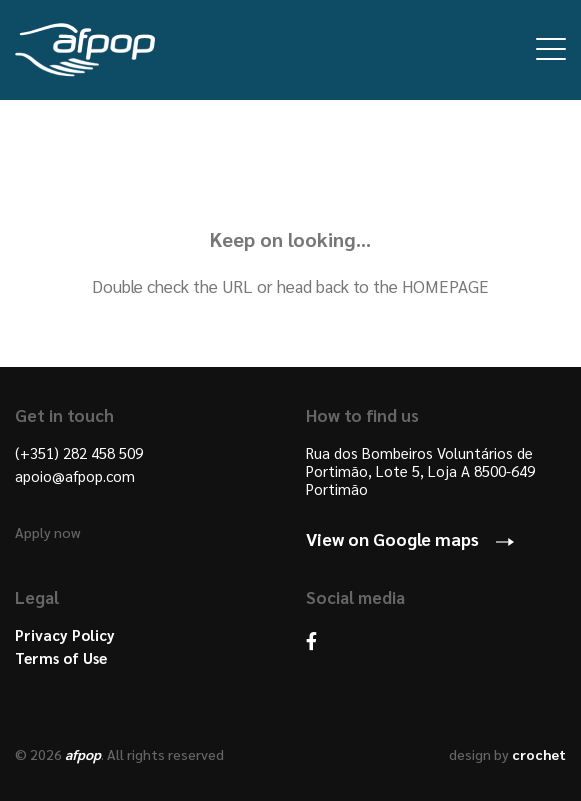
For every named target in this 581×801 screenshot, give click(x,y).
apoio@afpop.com (75, 476)
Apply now (48, 532)
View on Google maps (392, 538)
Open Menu (551, 49)
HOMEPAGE (445, 286)
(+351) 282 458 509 (79, 453)
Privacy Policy (65, 635)
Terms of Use (61, 658)
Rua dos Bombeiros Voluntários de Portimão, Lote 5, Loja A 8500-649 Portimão (420, 471)
